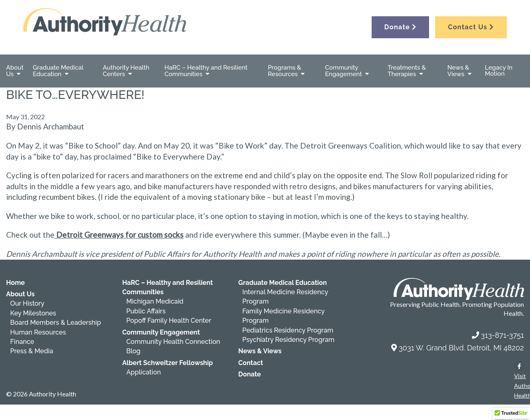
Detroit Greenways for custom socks (119, 235)
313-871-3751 (502, 335)
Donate (400, 27)
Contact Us (471, 27)
